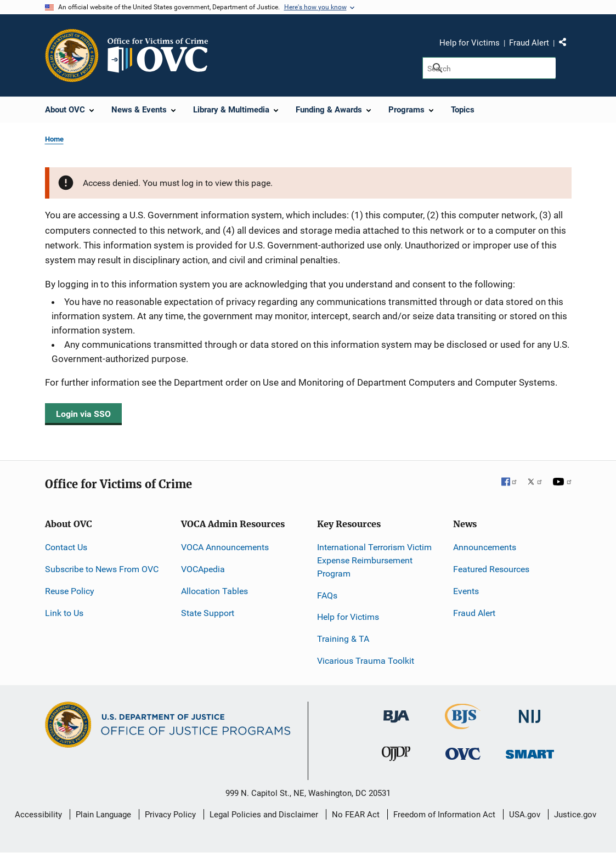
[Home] (162, 55)
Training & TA (343, 639)
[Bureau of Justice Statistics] (463, 724)
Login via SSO (83, 414)
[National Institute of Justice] (530, 712)
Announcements (485, 547)
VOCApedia (203, 569)
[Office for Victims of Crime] (463, 753)
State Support (208, 613)
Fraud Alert (529, 43)
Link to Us (64, 613)
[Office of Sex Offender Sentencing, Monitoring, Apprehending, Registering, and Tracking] (530, 751)
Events (466, 591)
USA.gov (525, 815)
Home (54, 139)
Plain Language (103, 815)
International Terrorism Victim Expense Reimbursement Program (374, 560)
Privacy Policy (170, 815)
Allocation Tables (214, 591)
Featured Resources (491, 569)
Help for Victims (470, 43)
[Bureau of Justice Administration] (396, 711)
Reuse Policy (70, 591)
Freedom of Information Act (444, 815)
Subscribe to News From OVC (102, 569)
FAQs (327, 595)
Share (567, 44)
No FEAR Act (356, 815)
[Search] (489, 68)
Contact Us (66, 547)
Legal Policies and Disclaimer (264, 815)
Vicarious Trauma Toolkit (366, 661)
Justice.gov (575, 815)
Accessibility (38, 815)
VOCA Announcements (225, 547)
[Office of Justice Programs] (72, 55)
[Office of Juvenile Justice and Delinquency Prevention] (396, 756)
